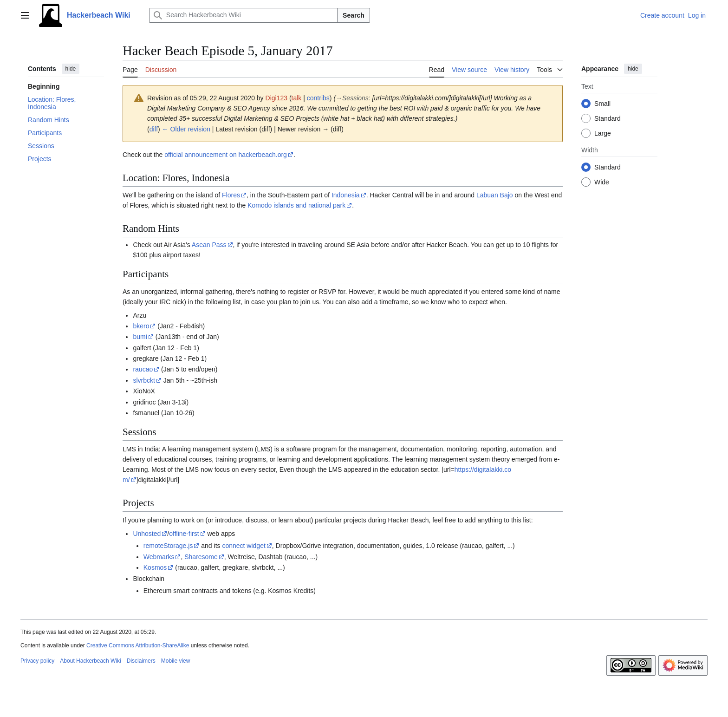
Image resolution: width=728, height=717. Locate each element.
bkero (141, 326)
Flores (231, 195)
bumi (140, 337)
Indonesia (346, 195)
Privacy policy (37, 661)
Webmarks (159, 557)
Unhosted (147, 534)
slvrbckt (144, 380)
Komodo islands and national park (296, 205)
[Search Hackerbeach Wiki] (243, 15)
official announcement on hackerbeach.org (226, 155)
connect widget (244, 546)
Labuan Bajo (495, 195)
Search (354, 15)
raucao (143, 369)
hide (71, 69)
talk (297, 98)
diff (154, 129)
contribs (318, 98)
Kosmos (155, 567)
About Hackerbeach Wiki (90, 661)
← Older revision (186, 129)
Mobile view (176, 661)
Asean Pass (209, 245)
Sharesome (201, 557)
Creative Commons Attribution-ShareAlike (138, 645)
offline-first (184, 534)
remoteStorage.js (168, 546)
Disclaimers (141, 661)
